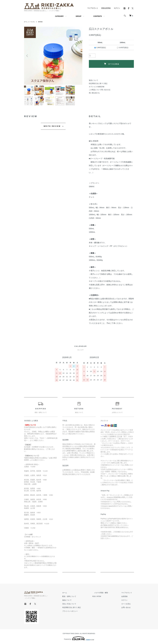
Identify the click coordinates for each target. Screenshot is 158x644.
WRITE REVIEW (52, 129)
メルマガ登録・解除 (106, 595)
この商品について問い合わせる (100, 90)
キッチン (34, 22)
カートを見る (128, 606)
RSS (101, 599)
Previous (27, 56)
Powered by (79, 639)
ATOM (106, 599)
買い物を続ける (94, 93)
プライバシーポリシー (79, 614)
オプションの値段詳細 (97, 87)
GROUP (79, 16)
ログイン (117, 8)
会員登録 (126, 599)
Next (79, 56)
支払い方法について (78, 606)
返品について (93, 80)
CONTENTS (98, 16)
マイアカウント (93, 8)
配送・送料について (78, 599)
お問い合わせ (128, 610)
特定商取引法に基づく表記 (98, 83)
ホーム (26, 22)
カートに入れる (111, 64)
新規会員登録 (106, 8)
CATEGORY (59, 16)
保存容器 (42, 22)
